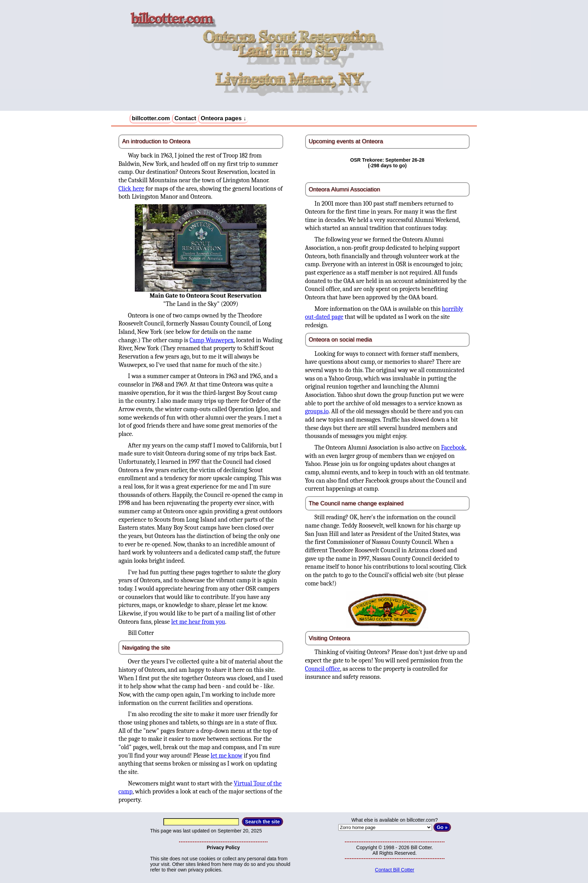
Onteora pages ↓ (223, 118)
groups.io (317, 411)
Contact (185, 118)
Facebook (453, 448)
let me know (227, 756)
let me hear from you (198, 622)
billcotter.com (151, 118)
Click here (131, 189)
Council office (323, 669)
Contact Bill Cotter (394, 870)
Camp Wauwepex (211, 340)
